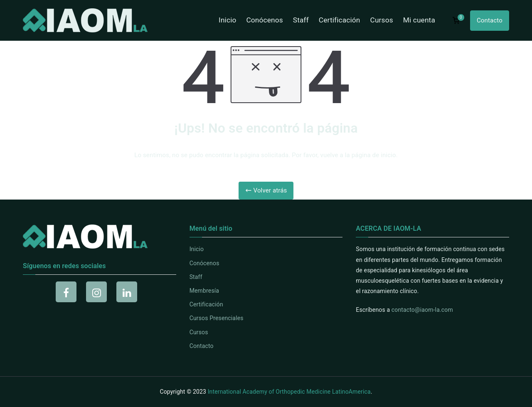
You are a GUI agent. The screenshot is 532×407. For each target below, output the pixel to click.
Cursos (382, 20)
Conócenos (264, 20)
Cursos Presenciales (217, 318)
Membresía (204, 291)
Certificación (340, 20)
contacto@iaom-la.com (422, 310)
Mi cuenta (419, 20)
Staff (301, 20)
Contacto (490, 20)
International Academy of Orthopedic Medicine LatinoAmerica (289, 392)
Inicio (227, 20)
